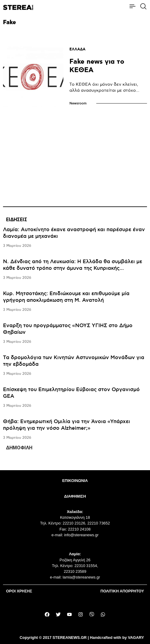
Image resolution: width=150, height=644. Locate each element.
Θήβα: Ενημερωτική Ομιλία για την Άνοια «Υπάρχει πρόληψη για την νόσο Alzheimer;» (67, 425)
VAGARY (136, 638)
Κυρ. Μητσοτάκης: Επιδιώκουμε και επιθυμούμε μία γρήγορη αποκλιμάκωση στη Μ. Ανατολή (66, 297)
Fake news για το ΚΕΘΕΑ (97, 66)
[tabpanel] (75, 334)
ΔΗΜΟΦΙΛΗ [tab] (19, 448)
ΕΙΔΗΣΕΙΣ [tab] (17, 220)
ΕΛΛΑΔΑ (77, 49)
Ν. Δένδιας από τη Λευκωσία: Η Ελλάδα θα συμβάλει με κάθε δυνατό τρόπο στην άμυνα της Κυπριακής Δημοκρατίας (73, 268)
